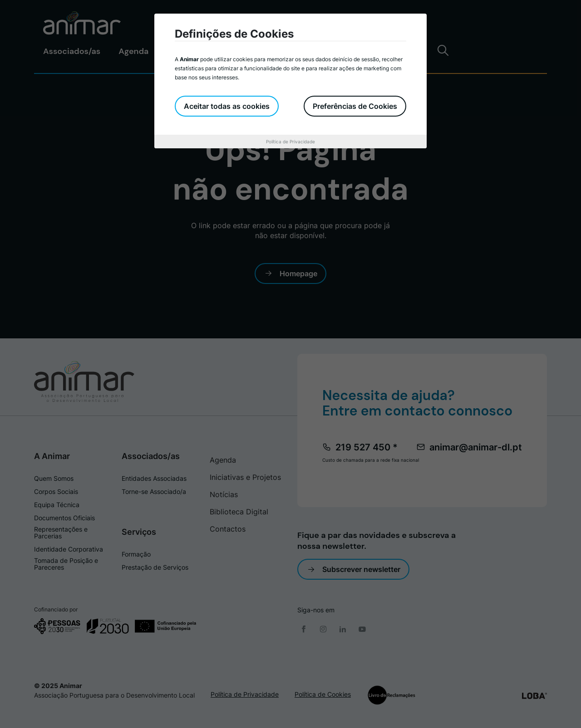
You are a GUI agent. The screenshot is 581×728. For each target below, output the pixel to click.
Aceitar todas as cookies (227, 106)
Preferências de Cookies (355, 106)
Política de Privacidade (290, 142)
